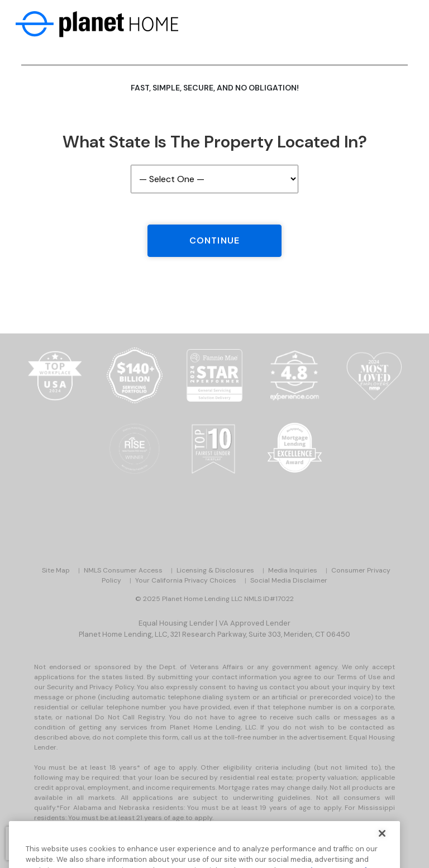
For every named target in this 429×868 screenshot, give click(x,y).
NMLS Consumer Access (123, 570)
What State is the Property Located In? (215, 142)
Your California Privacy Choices (186, 580)
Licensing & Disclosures (215, 570)
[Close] (382, 841)
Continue (214, 240)
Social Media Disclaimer (289, 580)
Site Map (56, 570)
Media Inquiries (293, 570)
